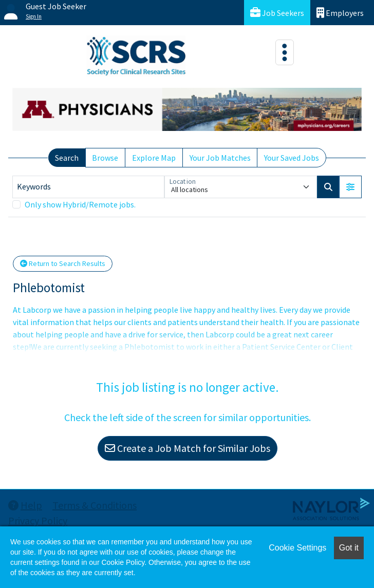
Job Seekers (277, 13)
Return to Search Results (63, 263)
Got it (349, 548)
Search (67, 158)
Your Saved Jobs (292, 158)
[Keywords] (88, 187)
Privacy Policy (38, 520)
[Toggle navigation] (285, 52)
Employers (340, 13)
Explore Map (154, 158)
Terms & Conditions (95, 505)
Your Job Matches (220, 158)
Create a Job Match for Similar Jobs (188, 448)
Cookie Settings (297, 548)
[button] (350, 187)
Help (25, 505)
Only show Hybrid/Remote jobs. (80, 204)
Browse (105, 158)
